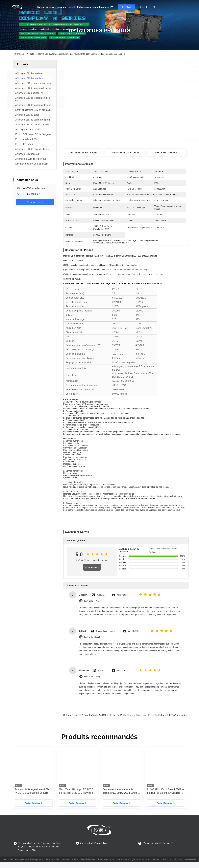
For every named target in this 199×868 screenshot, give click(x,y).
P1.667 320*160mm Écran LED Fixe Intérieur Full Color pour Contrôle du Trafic (165, 791)
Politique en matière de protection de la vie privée (37, 859)
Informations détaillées (83, 153)
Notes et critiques (167, 153)
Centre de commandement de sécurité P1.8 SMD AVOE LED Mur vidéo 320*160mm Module (121, 791)
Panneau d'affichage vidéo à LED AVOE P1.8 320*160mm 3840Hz (32, 791)
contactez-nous (100, 7)
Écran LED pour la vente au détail (90, 715)
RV (111, 7)
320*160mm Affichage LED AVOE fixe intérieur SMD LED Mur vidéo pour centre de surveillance (76, 791)
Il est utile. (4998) (92, 601)
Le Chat (127, 7)
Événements (84, 7)
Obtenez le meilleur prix (140, 139)
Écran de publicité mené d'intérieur (128, 715)
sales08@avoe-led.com (33, 188)
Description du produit (125, 153)
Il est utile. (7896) (92, 677)
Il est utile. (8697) (92, 637)
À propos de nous (56, 7)
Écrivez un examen (92, 567)
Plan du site (8, 859)
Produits (71, 7)
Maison (41, 7)
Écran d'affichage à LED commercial (167, 715)
